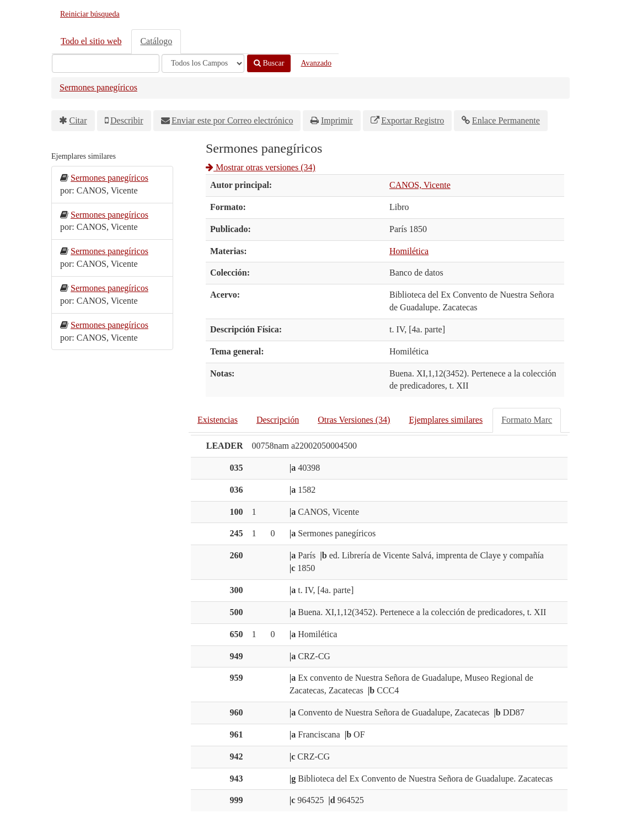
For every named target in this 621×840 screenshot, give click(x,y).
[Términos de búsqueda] (106, 63)
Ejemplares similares (446, 420)
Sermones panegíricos (98, 87)
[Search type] (203, 63)
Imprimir (337, 120)
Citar (78, 120)
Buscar (269, 63)
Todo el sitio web (91, 41)
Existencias (218, 420)
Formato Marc (527, 420)
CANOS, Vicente (420, 185)
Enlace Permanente (506, 120)
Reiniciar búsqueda (90, 14)
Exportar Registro (413, 120)
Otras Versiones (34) (354, 420)
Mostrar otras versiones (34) (261, 167)
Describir (127, 120)
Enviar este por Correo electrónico (232, 120)
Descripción (278, 420)
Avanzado (316, 63)
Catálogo (156, 41)
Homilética (409, 251)
